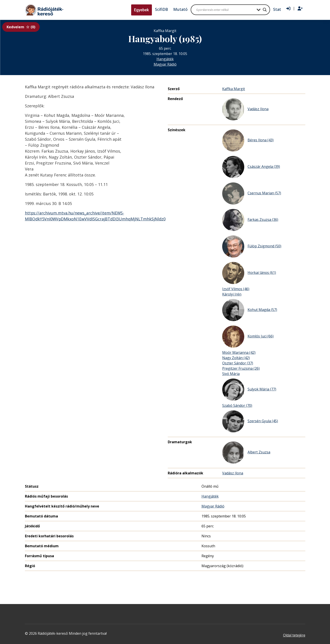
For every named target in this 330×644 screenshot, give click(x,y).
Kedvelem (21, 27)
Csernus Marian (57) (252, 193)
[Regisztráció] (300, 9)
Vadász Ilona (245, 109)
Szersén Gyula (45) (250, 421)
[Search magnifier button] (265, 10)
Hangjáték (165, 59)
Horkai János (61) (249, 273)
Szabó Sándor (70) (237, 405)
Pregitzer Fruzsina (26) (241, 368)
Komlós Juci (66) (248, 337)
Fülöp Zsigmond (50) (252, 246)
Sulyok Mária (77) (249, 390)
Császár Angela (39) (251, 167)
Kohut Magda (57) (250, 310)
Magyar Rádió (165, 64)
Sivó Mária (231, 374)
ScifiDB (161, 9)
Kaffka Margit (234, 89)
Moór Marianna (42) (239, 352)
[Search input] (225, 10)
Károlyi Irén (232, 294)
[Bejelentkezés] (288, 9)
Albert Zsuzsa (246, 453)
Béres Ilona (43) (248, 140)
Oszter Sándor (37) (238, 363)
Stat (277, 9)
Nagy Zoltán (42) (236, 358)
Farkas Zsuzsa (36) (250, 220)
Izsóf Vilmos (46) (236, 289)
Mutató (180, 9)
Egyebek (142, 10)
